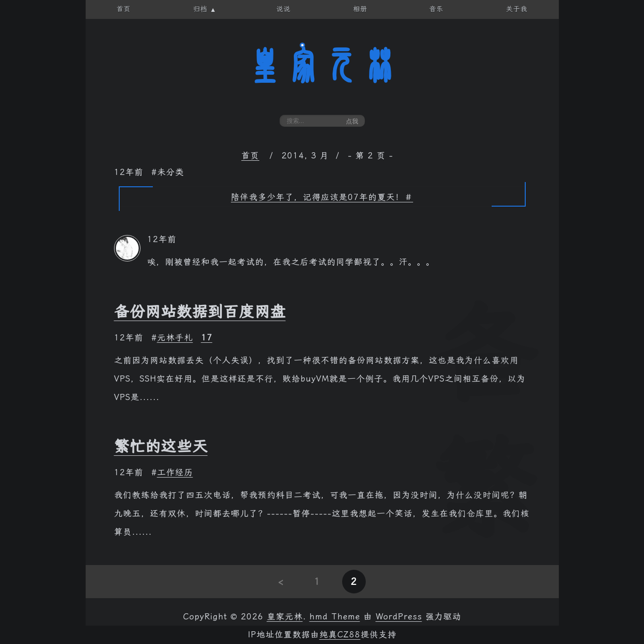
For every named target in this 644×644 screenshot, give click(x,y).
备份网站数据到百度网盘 (200, 312)
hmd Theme (335, 617)
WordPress (399, 617)
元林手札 (175, 338)
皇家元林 (322, 66)
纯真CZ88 (340, 635)
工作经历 (175, 472)
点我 (352, 121)
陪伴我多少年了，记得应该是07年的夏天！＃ (322, 197)
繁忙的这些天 (161, 446)
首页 (250, 156)
